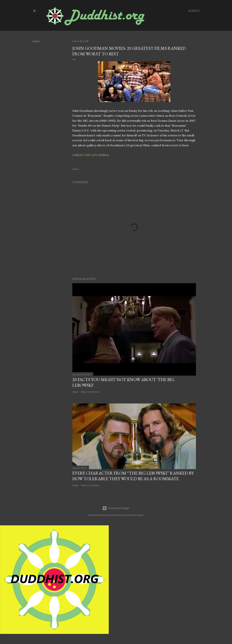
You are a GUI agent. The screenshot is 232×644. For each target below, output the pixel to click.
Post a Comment (90, 392)
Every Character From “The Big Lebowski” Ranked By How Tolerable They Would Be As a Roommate (133, 476)
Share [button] (36, 41)
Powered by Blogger (116, 508)
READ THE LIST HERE (91, 155)
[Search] (194, 11)
